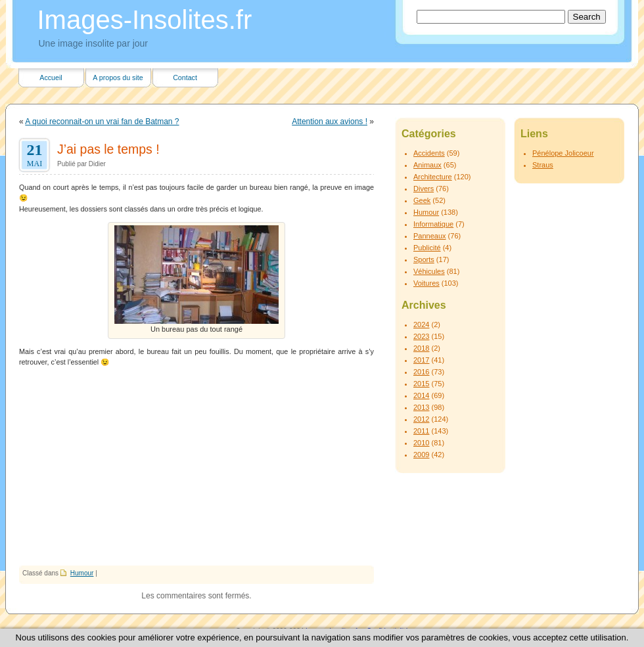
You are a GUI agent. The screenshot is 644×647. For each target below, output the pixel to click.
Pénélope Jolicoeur (563, 153)
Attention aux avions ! (330, 122)
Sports (424, 259)
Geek (422, 200)
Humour (82, 573)
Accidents (429, 153)
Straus (543, 165)
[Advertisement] (196, 467)
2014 (421, 395)
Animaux (427, 165)
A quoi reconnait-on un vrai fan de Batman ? (102, 122)
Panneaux (430, 236)
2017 (421, 360)
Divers (424, 189)
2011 (421, 431)
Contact (185, 78)
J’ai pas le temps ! (108, 149)
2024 (421, 324)
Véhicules (429, 271)
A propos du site (118, 78)
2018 (421, 348)
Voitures (426, 283)
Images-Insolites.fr (145, 20)
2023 (421, 336)
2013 (421, 407)
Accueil (51, 78)
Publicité (427, 248)
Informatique (433, 224)
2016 (421, 372)
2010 (421, 443)
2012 (421, 419)
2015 (421, 384)
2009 (421, 455)
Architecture (433, 177)
